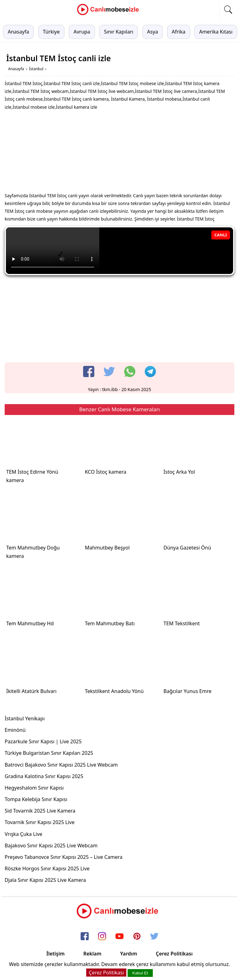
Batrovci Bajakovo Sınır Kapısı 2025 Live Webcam (61, 765)
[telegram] (150, 371)
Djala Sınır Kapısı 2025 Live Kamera (45, 880)
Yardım (129, 954)
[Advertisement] (119, 153)
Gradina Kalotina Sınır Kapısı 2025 (44, 776)
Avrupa (82, 32)
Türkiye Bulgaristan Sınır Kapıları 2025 (49, 753)
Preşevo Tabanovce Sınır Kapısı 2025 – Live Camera (64, 857)
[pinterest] (137, 937)
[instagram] (102, 937)
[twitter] (109, 371)
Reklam (92, 954)
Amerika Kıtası (216, 32)
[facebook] (89, 371)
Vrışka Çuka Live (23, 834)
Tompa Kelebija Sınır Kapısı (36, 799)
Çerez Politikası (174, 954)
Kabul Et (140, 973)
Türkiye (51, 32)
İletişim (56, 954)
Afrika (179, 32)
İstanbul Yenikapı (25, 718)
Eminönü (15, 730)
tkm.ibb (110, 389)
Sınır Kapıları (119, 32)
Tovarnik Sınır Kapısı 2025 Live (40, 822)
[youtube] (119, 937)
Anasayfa (18, 32)
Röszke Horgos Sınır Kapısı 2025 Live (47, 868)
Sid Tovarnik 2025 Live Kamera (40, 811)
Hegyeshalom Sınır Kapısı (34, 788)
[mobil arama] (228, 10)
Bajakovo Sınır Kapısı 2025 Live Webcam (51, 846)
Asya (153, 32)
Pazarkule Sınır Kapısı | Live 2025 (43, 741)
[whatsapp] (130, 371)
